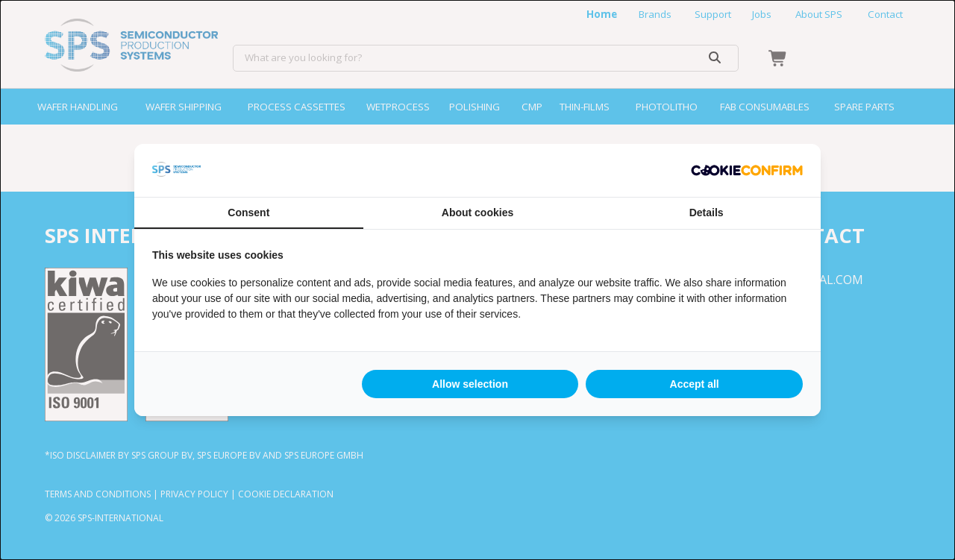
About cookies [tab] (477, 213)
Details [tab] (707, 213)
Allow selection (470, 384)
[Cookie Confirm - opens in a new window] (747, 171)
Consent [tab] (248, 213)
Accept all (695, 384)
